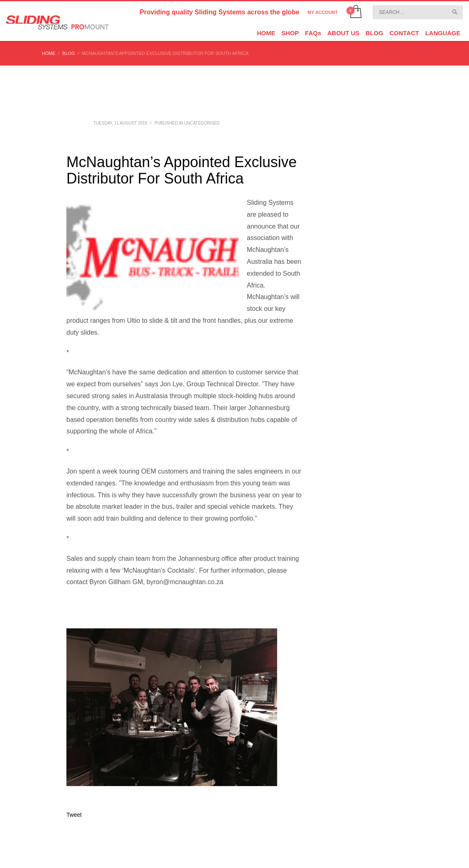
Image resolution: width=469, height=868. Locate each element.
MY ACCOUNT (323, 12)
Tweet (74, 815)
